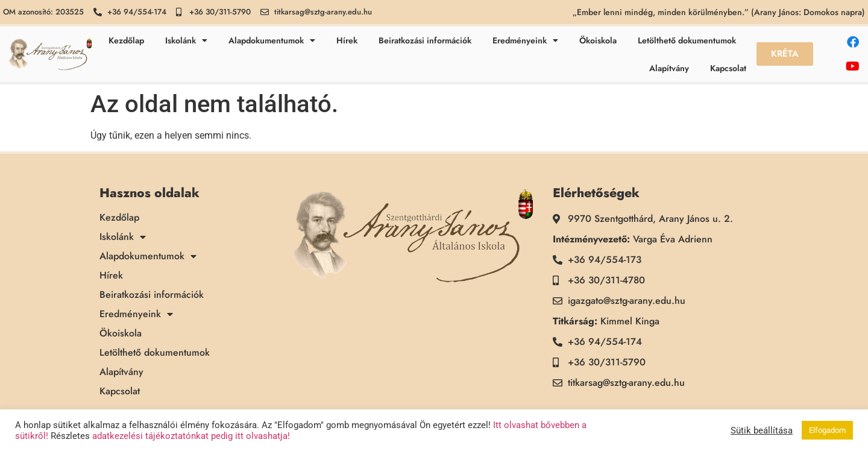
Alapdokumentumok (272, 40)
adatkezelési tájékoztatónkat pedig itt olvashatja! (191, 436)
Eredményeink (525, 40)
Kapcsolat (728, 68)
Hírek (347, 40)
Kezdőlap (126, 40)
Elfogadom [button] (827, 430)
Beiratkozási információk (425, 40)
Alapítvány (669, 68)
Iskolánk (186, 40)
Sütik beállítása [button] (762, 430)
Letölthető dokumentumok (687, 40)
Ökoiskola (598, 40)
